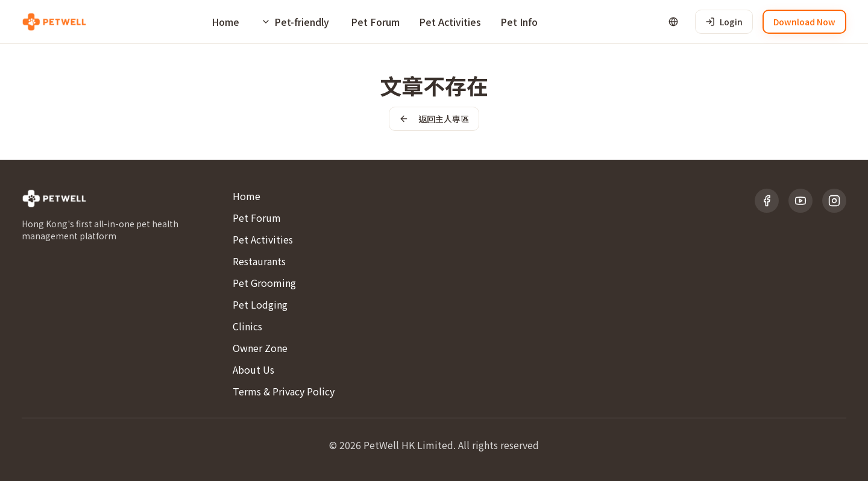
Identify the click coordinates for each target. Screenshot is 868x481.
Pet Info (519, 22)
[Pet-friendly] (295, 22)
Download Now (804, 22)
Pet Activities (450, 22)
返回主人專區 (434, 119)
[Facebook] (767, 201)
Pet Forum (375, 22)
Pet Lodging (260, 304)
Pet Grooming (264, 283)
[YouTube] (800, 201)
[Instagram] (834, 201)
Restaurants (259, 261)
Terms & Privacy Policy (284, 391)
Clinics (247, 326)
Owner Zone (260, 348)
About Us (253, 369)
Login (724, 22)
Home (225, 22)
